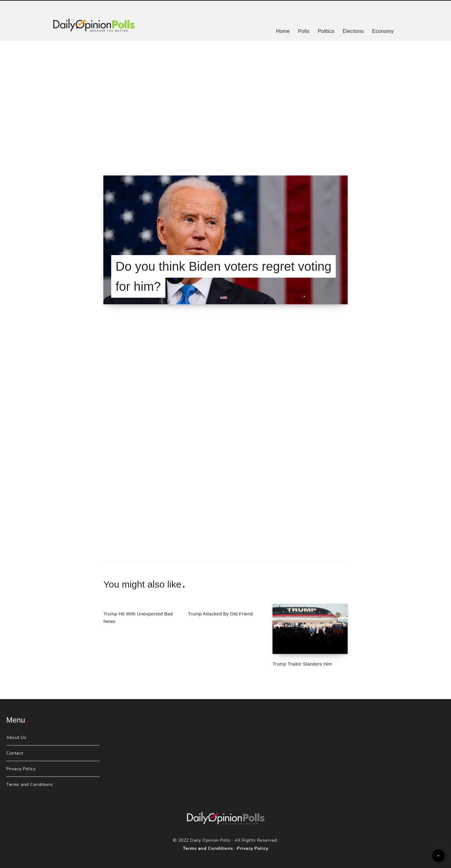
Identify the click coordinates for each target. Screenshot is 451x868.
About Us (16, 737)
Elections (353, 31)
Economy (383, 31)
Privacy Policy (21, 769)
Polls (304, 31)
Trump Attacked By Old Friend (220, 614)
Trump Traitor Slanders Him (302, 664)
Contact (15, 753)
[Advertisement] (225, 100)
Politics (326, 31)
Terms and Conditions (29, 784)
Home (283, 31)
